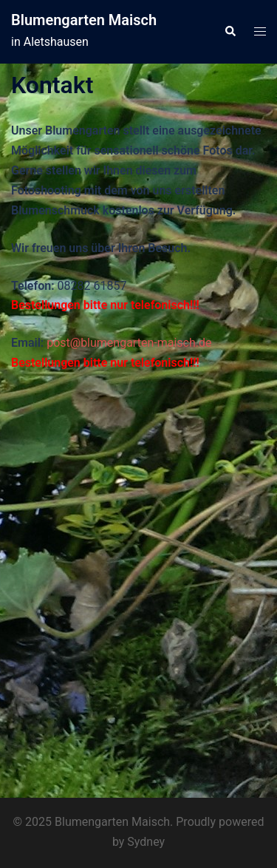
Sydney (146, 842)
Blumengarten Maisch (84, 20)
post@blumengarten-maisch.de (129, 343)
